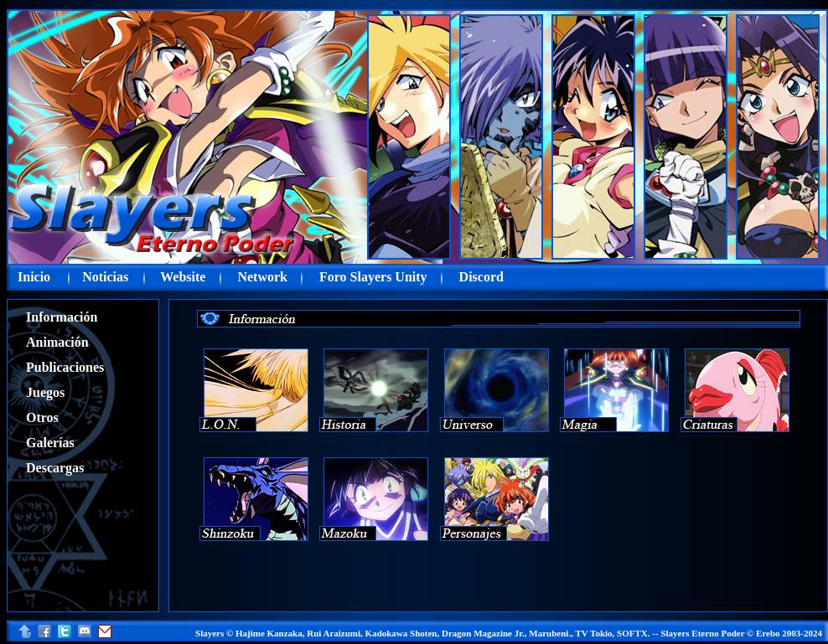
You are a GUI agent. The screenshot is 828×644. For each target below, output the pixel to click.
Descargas (55, 468)
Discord (481, 277)
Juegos (45, 392)
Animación (57, 342)
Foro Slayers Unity (373, 277)
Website (183, 277)
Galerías (50, 443)
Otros (42, 417)
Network (262, 277)
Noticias (105, 277)
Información (62, 317)
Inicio (34, 277)
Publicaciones (65, 367)
